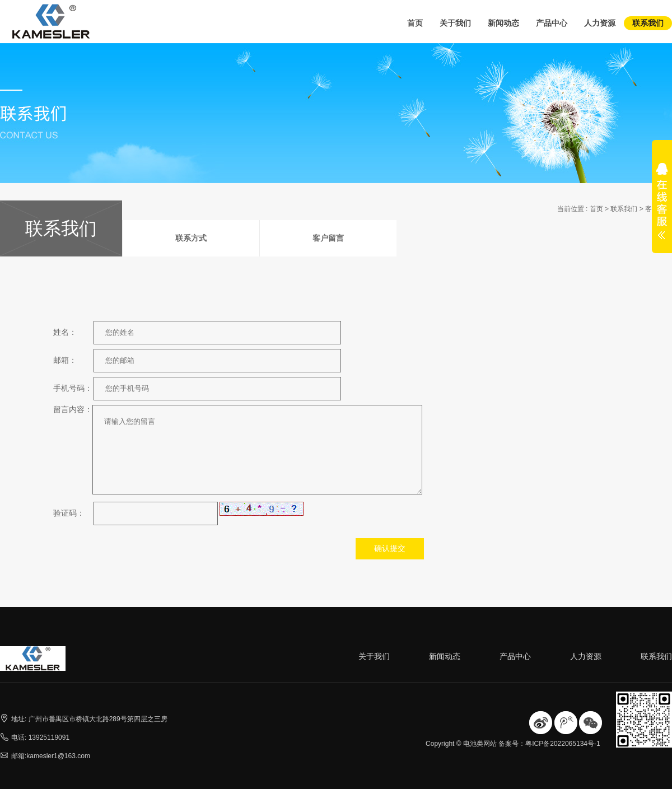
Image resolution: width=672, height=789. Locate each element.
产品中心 (552, 23)
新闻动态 (503, 23)
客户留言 (328, 238)
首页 (415, 23)
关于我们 (455, 23)
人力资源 (600, 23)
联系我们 (648, 23)
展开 (662, 208)
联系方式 (191, 238)
